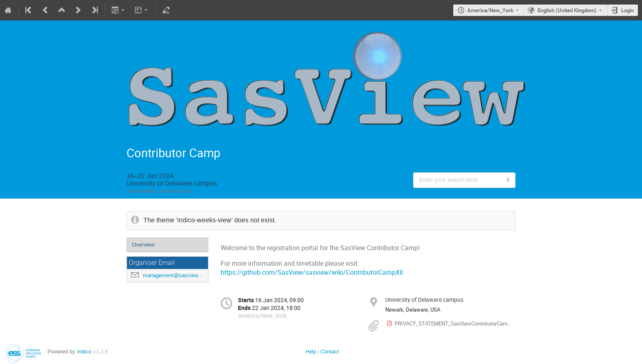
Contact (330, 352)
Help (311, 352)
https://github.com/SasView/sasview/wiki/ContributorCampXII (312, 272)
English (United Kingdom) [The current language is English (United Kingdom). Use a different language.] (567, 10)
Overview (143, 245)
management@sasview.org (175, 275)
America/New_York (490, 10)
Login (627, 10)
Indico (84, 352)
